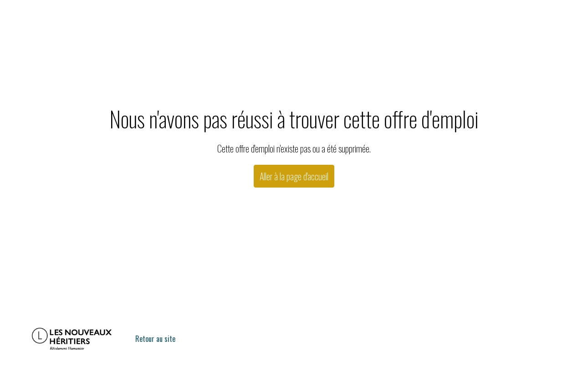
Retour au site (155, 339)
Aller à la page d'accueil (294, 176)
